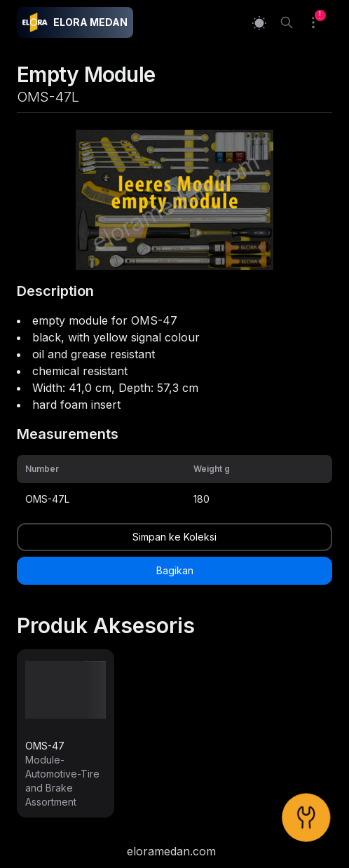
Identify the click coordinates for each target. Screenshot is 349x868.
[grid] (174, 483)
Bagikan (175, 570)
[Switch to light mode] (259, 23)
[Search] (287, 22)
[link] (66, 733)
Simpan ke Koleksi (174, 537)
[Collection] (319, 22)
